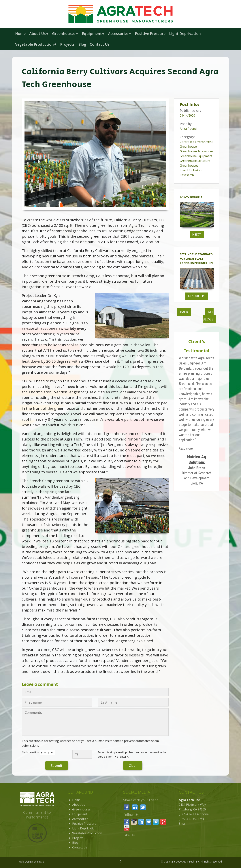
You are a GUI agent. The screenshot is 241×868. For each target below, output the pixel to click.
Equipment (93, 34)
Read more (186, 448)
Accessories (120, 34)
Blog (82, 44)
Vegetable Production (36, 44)
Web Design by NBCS (31, 862)
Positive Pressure (150, 34)
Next (197, 235)
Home (20, 34)
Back (184, 312)
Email (182, 824)
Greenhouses (65, 34)
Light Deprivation (185, 34)
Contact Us (100, 44)
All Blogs (208, 316)
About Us (39, 34)
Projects (67, 44)
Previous (197, 296)
